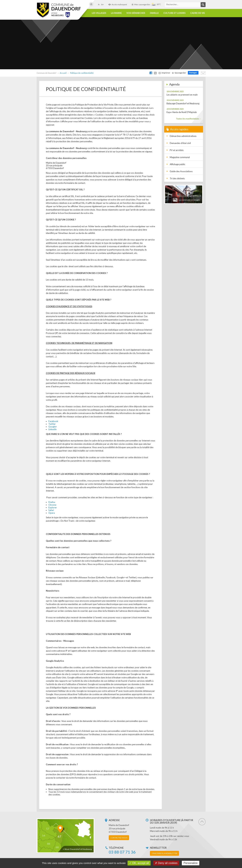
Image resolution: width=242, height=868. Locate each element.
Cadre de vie (198, 13)
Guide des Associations (181, 171)
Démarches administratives (183, 136)
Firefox (52, 502)
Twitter (52, 424)
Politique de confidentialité (82, 73)
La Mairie (116, 13)
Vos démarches (136, 13)
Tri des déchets (177, 178)
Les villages (99, 13)
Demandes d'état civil (180, 143)
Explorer (53, 507)
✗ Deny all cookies (166, 863)
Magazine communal (180, 157)
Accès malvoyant (118, 4)
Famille (154, 13)
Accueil (63, 73)
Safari (51, 510)
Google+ (53, 427)
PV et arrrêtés (177, 150)
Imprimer (164, 73)
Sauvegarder (179, 73)
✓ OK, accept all (139, 863)
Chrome (52, 505)
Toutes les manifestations (188, 119)
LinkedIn (53, 429)
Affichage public (177, 164)
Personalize (191, 863)
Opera (52, 513)
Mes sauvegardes (141, 4)
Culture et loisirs (174, 13)
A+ (102, 4)
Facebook (53, 421)
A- (99, 4)
